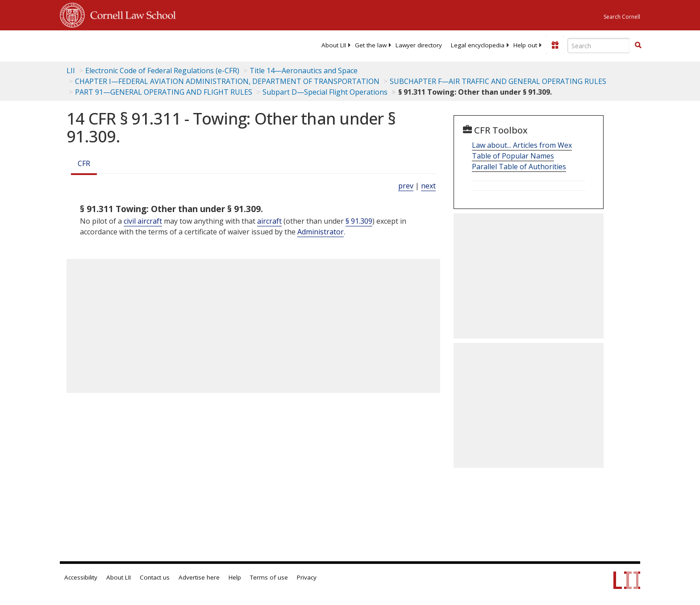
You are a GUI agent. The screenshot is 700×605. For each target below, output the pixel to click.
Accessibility (81, 577)
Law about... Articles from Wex (522, 145)
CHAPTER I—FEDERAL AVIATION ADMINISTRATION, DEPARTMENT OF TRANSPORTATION (227, 81)
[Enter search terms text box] (599, 46)
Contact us (155, 577)
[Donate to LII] (555, 45)
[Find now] (638, 46)
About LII (334, 45)
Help (235, 577)
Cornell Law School (130, 14)
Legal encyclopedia (478, 45)
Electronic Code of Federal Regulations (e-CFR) (162, 71)
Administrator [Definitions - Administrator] (321, 232)
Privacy (307, 577)
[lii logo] (160, 45)
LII (71, 71)
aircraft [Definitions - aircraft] (269, 221)
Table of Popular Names (513, 156)
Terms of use (269, 577)
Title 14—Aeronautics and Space (304, 71)
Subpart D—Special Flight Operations (325, 92)
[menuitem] (334, 45)
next (428, 186)
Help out (525, 45)
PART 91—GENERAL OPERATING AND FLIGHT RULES (164, 92)
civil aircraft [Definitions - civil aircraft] (143, 221)
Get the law (371, 45)
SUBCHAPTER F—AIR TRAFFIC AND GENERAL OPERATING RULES (498, 81)
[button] (638, 45)
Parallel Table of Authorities (519, 167)
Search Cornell (622, 17)
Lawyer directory (419, 45)
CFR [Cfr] (84, 163)
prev (406, 186)
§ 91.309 (359, 221)
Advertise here (199, 577)
